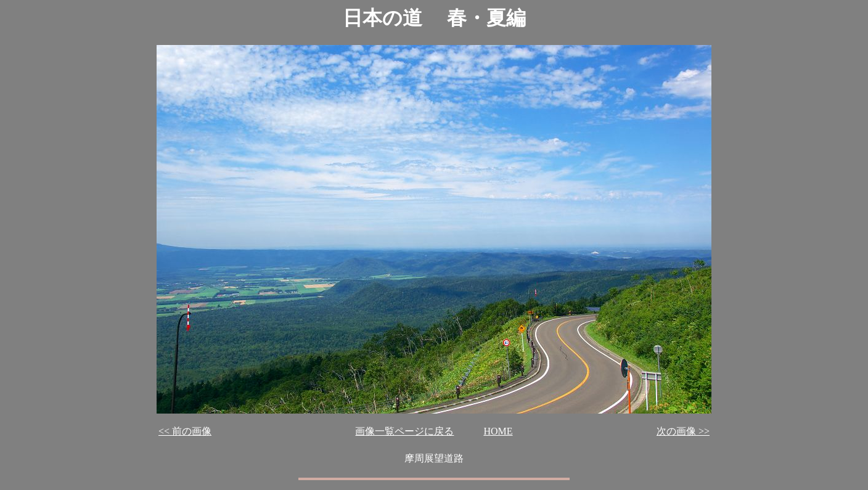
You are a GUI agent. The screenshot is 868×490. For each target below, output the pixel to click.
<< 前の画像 (185, 431)
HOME (498, 431)
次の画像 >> (683, 431)
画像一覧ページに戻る (404, 431)
